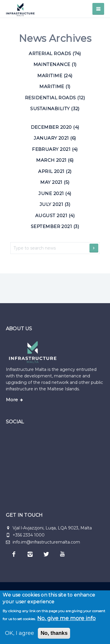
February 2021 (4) (55, 149)
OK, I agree (20, 633)
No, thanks (54, 633)
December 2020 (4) (55, 127)
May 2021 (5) (55, 182)
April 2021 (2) (55, 171)
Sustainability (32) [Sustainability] (55, 109)
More (12, 400)
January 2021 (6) (55, 138)
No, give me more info (66, 618)
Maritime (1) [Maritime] (55, 86)
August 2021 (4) (55, 216)
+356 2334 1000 (29, 535)
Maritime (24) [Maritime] (55, 76)
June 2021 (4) (55, 193)
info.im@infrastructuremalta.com (43, 542)
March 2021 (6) (55, 160)
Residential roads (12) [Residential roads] (55, 98)
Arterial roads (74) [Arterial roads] (55, 53)
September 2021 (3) (55, 226)
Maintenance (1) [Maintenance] (55, 64)
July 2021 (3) (55, 204)
